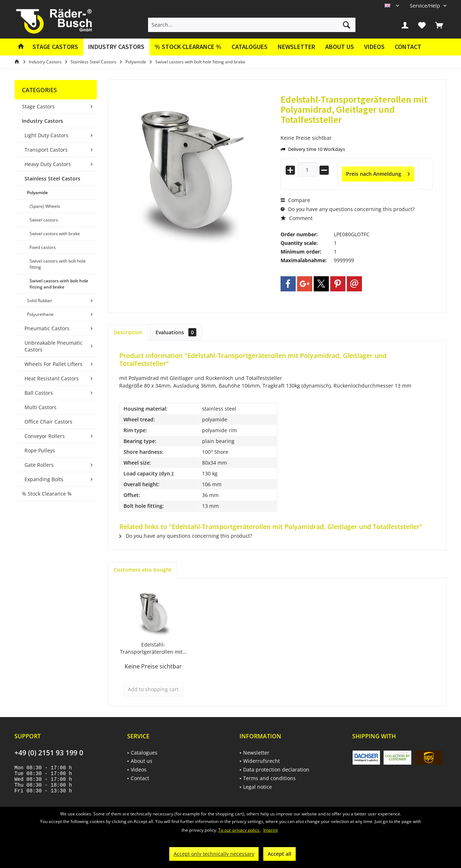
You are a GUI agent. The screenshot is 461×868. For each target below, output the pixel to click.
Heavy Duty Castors (48, 164)
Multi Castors (41, 407)
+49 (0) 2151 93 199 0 (49, 753)
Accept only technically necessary (214, 854)
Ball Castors (39, 393)
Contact (408, 47)
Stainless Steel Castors (52, 178)
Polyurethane (40, 314)
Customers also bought (143, 570)
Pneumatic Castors (47, 328)
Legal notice (258, 787)
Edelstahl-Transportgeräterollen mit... (153, 648)
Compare (295, 200)
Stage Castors (38, 106)
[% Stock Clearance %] (188, 47)
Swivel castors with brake (55, 234)
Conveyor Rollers (45, 436)
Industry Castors (42, 121)
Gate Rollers (39, 465)
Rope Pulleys (40, 450)
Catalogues (250, 47)
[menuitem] (426, 6)
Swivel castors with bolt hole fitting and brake (59, 284)
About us (340, 47)
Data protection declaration (276, 769)
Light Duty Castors (46, 135)
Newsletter (296, 47)
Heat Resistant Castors (52, 378)
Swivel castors (44, 220)
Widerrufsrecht (261, 761)
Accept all (279, 854)
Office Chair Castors (48, 422)
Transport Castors (46, 150)
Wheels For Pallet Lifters (53, 364)
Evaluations (176, 332)
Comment (297, 218)
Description (128, 332)
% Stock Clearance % (47, 494)
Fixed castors (43, 247)
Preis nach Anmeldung (378, 173)
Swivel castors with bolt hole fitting (58, 264)
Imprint (270, 830)
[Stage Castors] (55, 47)
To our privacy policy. (239, 830)
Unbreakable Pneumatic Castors (53, 346)
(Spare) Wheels (45, 206)
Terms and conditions (269, 778)
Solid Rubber (40, 301)
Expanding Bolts (44, 479)
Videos (374, 47)
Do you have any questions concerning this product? (348, 209)
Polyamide (37, 193)
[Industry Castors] (116, 47)
